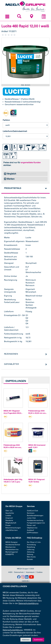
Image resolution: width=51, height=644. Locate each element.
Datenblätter (11, 364)
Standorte (9, 520)
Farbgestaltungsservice (36, 523)
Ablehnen (26, 640)
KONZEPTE (10, 554)
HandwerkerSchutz (13, 545)
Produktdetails (13, 188)
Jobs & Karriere (11, 530)
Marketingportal (12, 552)
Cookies (39, 572)
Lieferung (31, 550)
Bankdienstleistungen (35, 516)
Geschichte (10, 513)
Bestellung (31, 547)
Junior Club (31, 518)
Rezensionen (11, 354)
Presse (8, 525)
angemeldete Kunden (31, 163)
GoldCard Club (32, 511)
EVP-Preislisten (33, 533)
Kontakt (30, 559)
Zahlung (30, 554)
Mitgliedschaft (11, 523)
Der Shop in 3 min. (34, 542)
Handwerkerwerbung (35, 520)
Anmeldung (31, 545)
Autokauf (30, 530)
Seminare (31, 513)
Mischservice (10, 547)
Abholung (31, 552)
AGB (10, 572)
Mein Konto (31, 557)
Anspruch (9, 518)
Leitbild (8, 516)
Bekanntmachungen (13, 528)
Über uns (9, 511)
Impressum (30, 572)
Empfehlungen (16, 381)
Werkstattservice (12, 550)
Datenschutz (19, 572)
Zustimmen (38, 640)
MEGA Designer (12, 542)
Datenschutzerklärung (28, 603)
